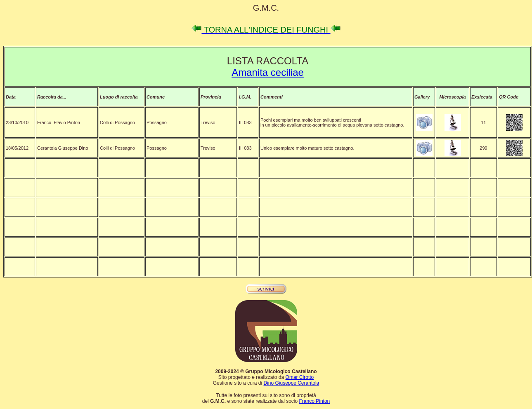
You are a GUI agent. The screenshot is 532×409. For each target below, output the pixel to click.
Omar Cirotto (300, 377)
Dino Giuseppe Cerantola (291, 383)
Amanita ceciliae (268, 72)
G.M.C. (266, 8)
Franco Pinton (315, 401)
